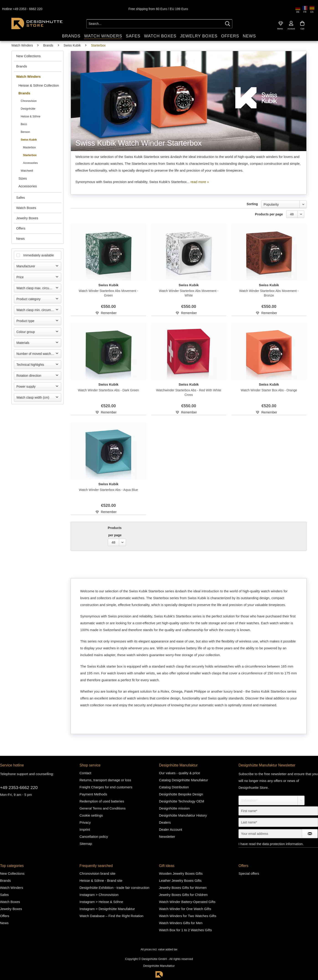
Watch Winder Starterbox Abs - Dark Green (108, 390)
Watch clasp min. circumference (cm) (39, 310)
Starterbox (30, 155)
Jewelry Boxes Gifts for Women (183, 887)
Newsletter (167, 836)
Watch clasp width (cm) (33, 397)
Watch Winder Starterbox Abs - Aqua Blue (108, 490)
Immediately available (39, 255)
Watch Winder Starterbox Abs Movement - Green (109, 293)
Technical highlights (30, 364)
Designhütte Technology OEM (182, 801)
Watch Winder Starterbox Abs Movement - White (189, 293)
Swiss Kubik (29, 139)
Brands (22, 66)
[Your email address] (270, 833)
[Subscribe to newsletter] (310, 833)
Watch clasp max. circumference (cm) (39, 288)
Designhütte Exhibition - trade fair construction (114, 887)
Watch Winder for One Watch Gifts (185, 909)
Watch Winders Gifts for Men (181, 923)
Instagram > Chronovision (99, 894)
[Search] (228, 23)
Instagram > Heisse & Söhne (101, 901)
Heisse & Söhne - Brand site (101, 880)
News (21, 238)
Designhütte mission (174, 808)
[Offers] (230, 36)
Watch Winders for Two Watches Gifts (188, 916)
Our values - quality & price (180, 773)
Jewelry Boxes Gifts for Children (183, 894)
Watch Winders (28, 76)
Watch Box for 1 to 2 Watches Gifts (185, 930)
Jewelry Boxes (27, 218)
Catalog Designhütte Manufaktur (183, 780)
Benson (25, 132)
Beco (24, 124)
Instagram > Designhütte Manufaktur (107, 909)
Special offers (249, 873)
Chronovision (29, 101)
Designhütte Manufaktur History (183, 815)
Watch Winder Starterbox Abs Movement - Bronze (269, 293)
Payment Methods (93, 794)
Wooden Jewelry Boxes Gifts (181, 873)
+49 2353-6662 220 (19, 787)
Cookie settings (91, 815)
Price (20, 277)
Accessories (30, 163)
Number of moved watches (35, 353)
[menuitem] (281, 23)
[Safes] (133, 36)
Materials (23, 343)
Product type (25, 321)
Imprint (85, 829)
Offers (21, 228)
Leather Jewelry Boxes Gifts (180, 880)
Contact (85, 773)
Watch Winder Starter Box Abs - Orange (269, 390)
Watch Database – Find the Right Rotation (111, 916)
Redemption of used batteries (102, 801)
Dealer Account (171, 829)
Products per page (269, 214)
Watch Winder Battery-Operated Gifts (187, 901)
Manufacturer (26, 266)
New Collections (28, 56)
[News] (249, 36)
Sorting (252, 204)
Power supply (26, 386)
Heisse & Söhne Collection (39, 85)
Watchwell (27, 170)
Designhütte (28, 108)
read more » (200, 182)
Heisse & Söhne (31, 116)
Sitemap (86, 843)
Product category (28, 299)
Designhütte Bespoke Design (181, 794)
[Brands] (71, 36)
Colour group (26, 332)
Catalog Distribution (174, 787)
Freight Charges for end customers (106, 787)
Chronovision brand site (97, 873)
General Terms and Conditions (103, 808)
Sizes (23, 178)
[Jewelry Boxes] (199, 36)
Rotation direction (29, 375)
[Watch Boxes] (160, 36)
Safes (21, 197)
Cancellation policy (94, 836)
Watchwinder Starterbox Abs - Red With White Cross (189, 392)
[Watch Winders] (103, 36)
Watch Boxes (26, 208)
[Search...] (159, 23)
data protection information (282, 844)
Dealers (165, 822)
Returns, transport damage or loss (105, 780)
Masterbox (29, 147)
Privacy (85, 822)
